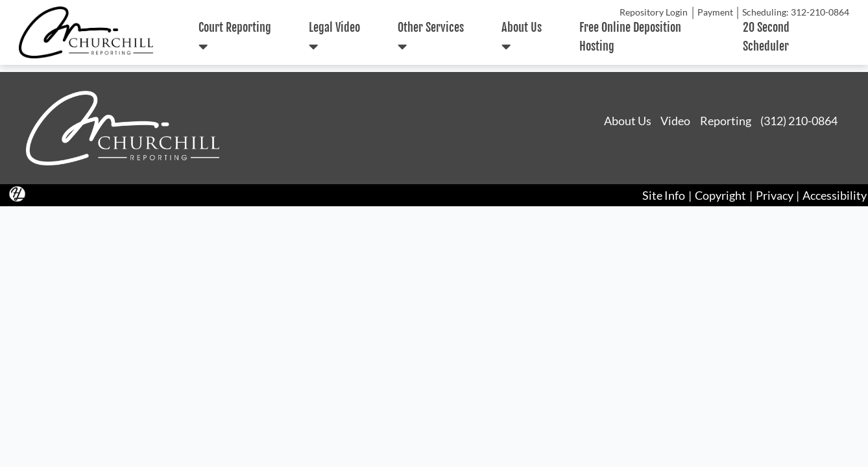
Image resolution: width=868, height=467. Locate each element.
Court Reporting (235, 37)
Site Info (664, 195)
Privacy (775, 195)
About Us (522, 37)
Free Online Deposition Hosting (630, 37)
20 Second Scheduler (766, 37)
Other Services (431, 37)
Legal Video (334, 37)
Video (675, 121)
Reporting (726, 121)
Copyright (720, 195)
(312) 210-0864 (799, 121)
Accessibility (835, 195)
